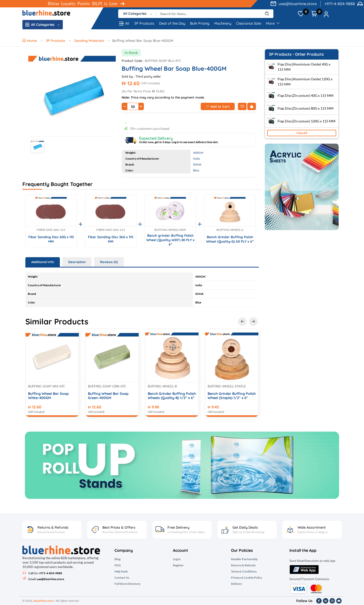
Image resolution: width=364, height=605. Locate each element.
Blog (117, 559)
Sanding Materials (89, 41)
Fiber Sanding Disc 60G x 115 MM (51, 239)
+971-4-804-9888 (340, 4)
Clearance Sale (249, 23)
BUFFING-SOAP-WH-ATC (47, 386)
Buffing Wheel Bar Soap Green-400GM (108, 396)
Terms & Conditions (244, 571)
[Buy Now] (252, 106)
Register (178, 565)
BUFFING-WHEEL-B (162, 386)
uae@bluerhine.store (298, 4)
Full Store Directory (127, 584)
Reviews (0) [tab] (109, 262)
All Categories (43, 25)
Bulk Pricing (200, 23)
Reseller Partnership (244, 559)
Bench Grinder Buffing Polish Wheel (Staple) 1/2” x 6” (232, 396)
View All (302, 133)
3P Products (144, 23)
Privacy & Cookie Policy (247, 578)
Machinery (223, 23)
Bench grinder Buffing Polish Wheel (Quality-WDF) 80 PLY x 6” (170, 240)
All (124, 24)
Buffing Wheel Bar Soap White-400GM (48, 396)
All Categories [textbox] (135, 14)
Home (30, 41)
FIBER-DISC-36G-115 (111, 230)
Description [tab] (77, 262)
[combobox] (137, 14)
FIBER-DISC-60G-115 (51, 230)
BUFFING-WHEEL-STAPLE (227, 386)
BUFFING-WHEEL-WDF (170, 230)
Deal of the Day (172, 23)
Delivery (236, 584)
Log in (177, 559)
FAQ (118, 565)
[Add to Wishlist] (242, 106)
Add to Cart (218, 106)
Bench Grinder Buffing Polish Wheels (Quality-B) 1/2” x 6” (172, 396)
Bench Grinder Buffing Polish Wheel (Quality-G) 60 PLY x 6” (230, 239)
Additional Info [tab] (43, 262)
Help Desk (121, 571)
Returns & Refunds (243, 565)
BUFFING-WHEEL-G (230, 230)
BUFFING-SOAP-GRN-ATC (107, 386)
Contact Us (122, 578)
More (273, 23)
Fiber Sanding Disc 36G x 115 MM (111, 239)
